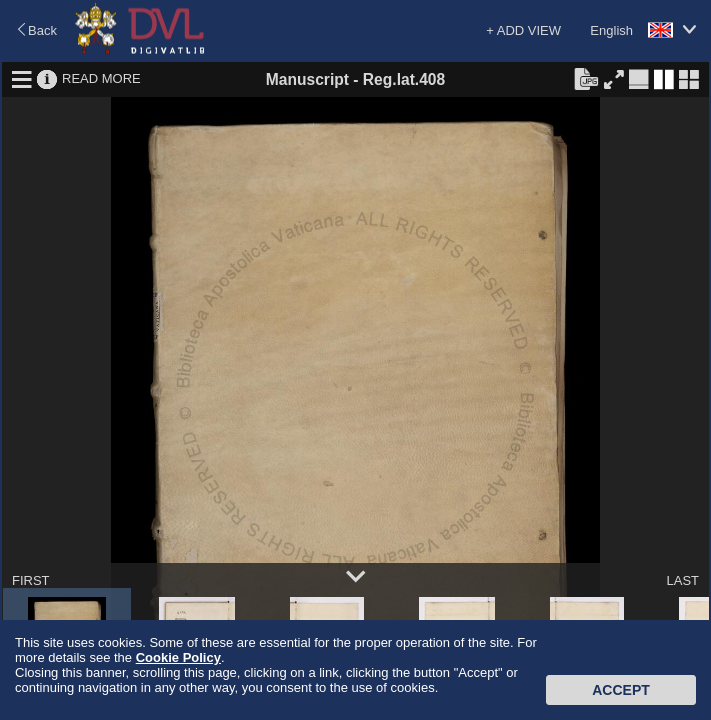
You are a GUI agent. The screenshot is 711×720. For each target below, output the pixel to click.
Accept (621, 690)
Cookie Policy (178, 657)
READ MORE (101, 78)
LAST (682, 580)
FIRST (31, 580)
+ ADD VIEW (523, 30)
